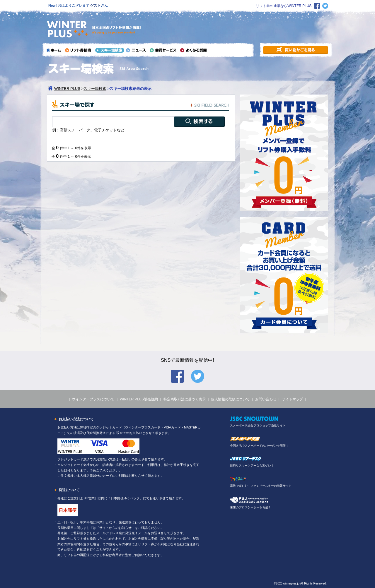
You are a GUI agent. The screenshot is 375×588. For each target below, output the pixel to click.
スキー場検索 (95, 89)
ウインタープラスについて (93, 399)
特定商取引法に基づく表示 (185, 399)
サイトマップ (292, 399)
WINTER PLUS (67, 89)
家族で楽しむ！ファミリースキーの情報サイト (261, 486)
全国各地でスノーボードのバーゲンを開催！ (259, 446)
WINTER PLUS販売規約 (139, 399)
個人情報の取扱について (230, 399)
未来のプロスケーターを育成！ (250, 507)
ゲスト (96, 6)
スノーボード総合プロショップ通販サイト (258, 425)
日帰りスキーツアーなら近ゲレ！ (252, 466)
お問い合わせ (266, 399)
